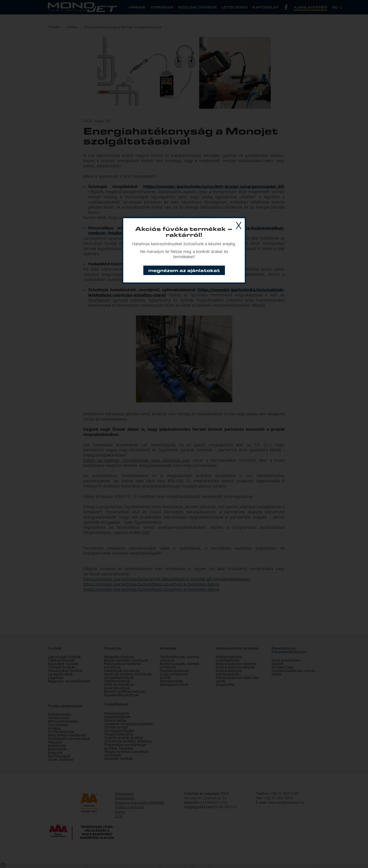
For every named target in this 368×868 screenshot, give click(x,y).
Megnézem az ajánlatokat (184, 270)
